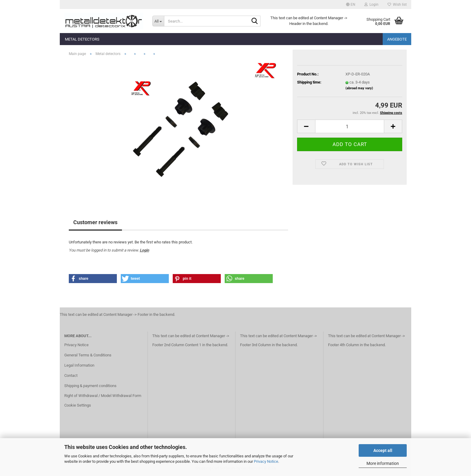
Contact (71, 375)
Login (144, 250)
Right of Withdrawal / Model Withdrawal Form (103, 396)
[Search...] (158, 21)
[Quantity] (350, 126)
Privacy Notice (266, 461)
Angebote (397, 39)
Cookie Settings (78, 405)
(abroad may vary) (359, 88)
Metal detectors (82, 39)
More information (383, 463)
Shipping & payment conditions (90, 386)
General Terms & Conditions (88, 355)
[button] (351, 5)
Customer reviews (95, 222)
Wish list (397, 5)
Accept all (383, 450)
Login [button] (371, 5)
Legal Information (79, 365)
